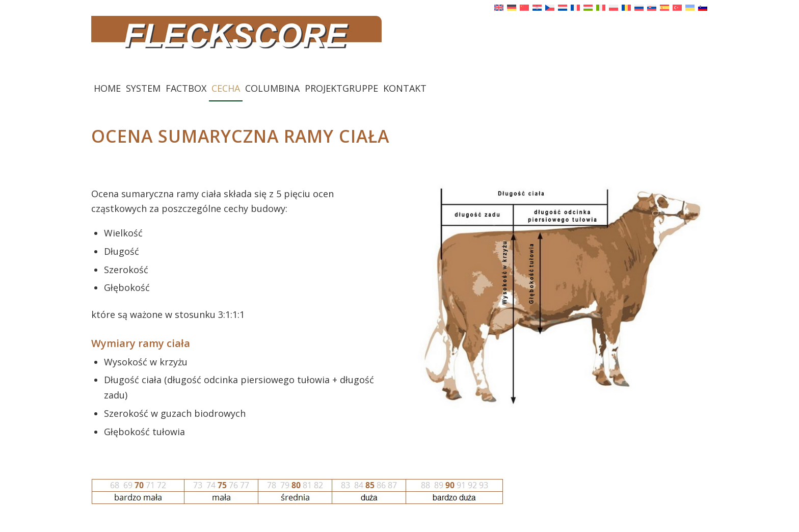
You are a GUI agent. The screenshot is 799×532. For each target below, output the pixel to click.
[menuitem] (107, 88)
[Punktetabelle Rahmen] (298, 491)
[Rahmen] (563, 295)
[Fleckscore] (400, 45)
